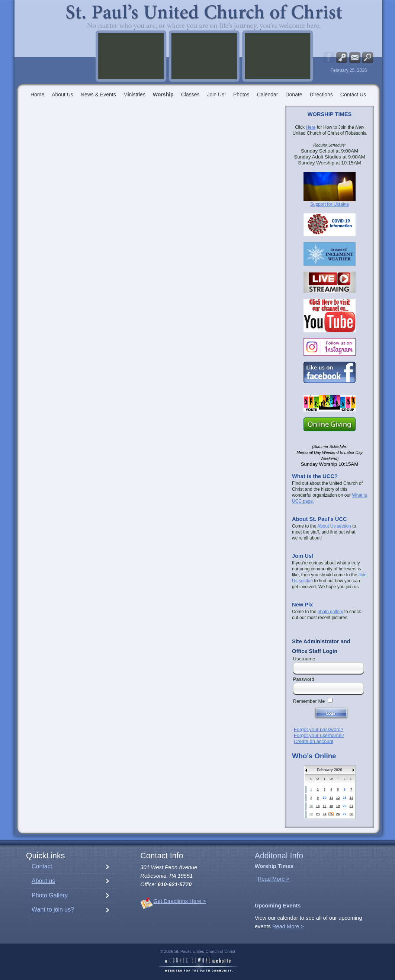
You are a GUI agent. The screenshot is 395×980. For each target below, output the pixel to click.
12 (338, 798)
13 (344, 798)
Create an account (314, 741)
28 (351, 814)
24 (324, 814)
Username (304, 659)
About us (43, 881)
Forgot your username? (319, 735)
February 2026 (330, 770)
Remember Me (309, 701)
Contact (42, 866)
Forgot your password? (319, 729)
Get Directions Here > (179, 901)
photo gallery (330, 612)
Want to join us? (53, 909)
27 (344, 814)
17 (324, 806)
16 (318, 806)
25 (331, 814)
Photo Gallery (50, 895)
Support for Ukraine (330, 204)
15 (311, 806)
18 (331, 806)
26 (338, 814)
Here (311, 127)
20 (344, 806)
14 (351, 798)
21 (351, 806)
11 (331, 798)
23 (318, 814)
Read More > (274, 879)
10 (324, 798)
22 (311, 814)
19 (338, 806)
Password (304, 679)
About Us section (334, 526)
